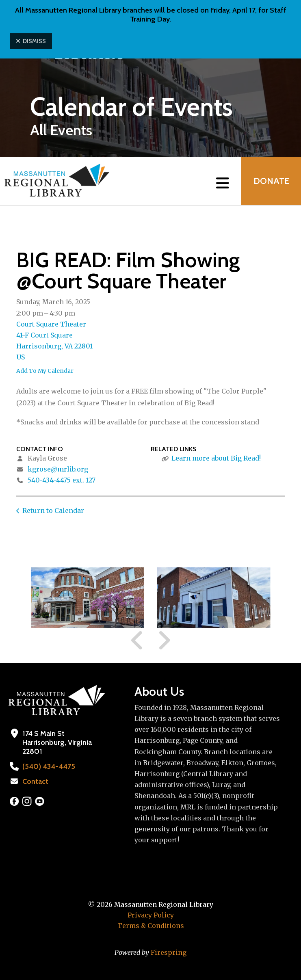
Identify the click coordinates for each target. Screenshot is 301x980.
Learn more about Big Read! (216, 458)
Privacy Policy (151, 915)
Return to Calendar (53, 511)
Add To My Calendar (45, 371)
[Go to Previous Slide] (137, 640)
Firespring (169, 952)
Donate (271, 181)
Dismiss (31, 41)
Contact (35, 781)
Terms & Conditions (151, 926)
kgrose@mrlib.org (58, 469)
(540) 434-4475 (48, 766)
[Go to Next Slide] (164, 640)
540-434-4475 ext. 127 (62, 480)
